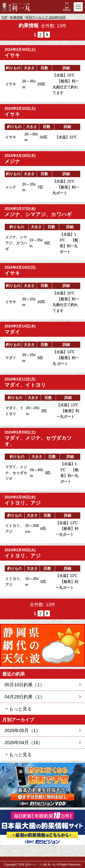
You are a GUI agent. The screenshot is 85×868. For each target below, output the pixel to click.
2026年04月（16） (24, 743)
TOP (4, 17)
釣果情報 (17, 17)
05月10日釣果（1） (24, 685)
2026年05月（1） (22, 730)
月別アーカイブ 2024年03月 (46, 17)
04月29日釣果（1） (24, 697)
